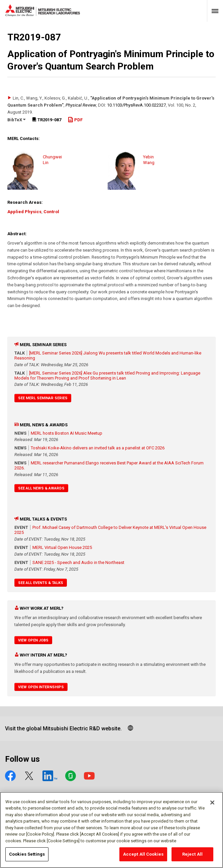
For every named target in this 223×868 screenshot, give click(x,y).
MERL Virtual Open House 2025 (62, 547)
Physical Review (81, 105)
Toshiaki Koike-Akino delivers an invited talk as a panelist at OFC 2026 (98, 448)
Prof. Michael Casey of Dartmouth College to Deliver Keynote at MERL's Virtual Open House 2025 (110, 530)
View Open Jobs (33, 640)
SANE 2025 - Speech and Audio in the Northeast (78, 562)
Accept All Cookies (143, 856)
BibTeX (16, 120)
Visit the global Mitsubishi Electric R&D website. (63, 729)
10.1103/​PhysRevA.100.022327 (136, 105)
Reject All (192, 856)
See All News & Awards (41, 488)
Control (51, 212)
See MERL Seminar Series (43, 398)
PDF (75, 120)
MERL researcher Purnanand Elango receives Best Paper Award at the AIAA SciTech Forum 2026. (109, 465)
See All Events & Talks (41, 583)
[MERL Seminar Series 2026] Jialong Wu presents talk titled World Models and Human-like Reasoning (108, 355)
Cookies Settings (27, 856)
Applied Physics (24, 212)
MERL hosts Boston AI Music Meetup (67, 433)
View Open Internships (41, 687)
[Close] (212, 804)
